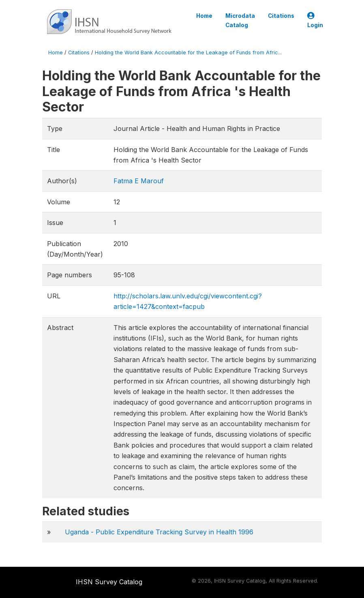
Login (315, 20)
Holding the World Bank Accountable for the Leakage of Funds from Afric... (188, 53)
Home (204, 16)
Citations (281, 16)
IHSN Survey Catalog (109, 582)
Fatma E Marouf (139, 181)
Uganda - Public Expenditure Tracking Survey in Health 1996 (159, 532)
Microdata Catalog (240, 20)
